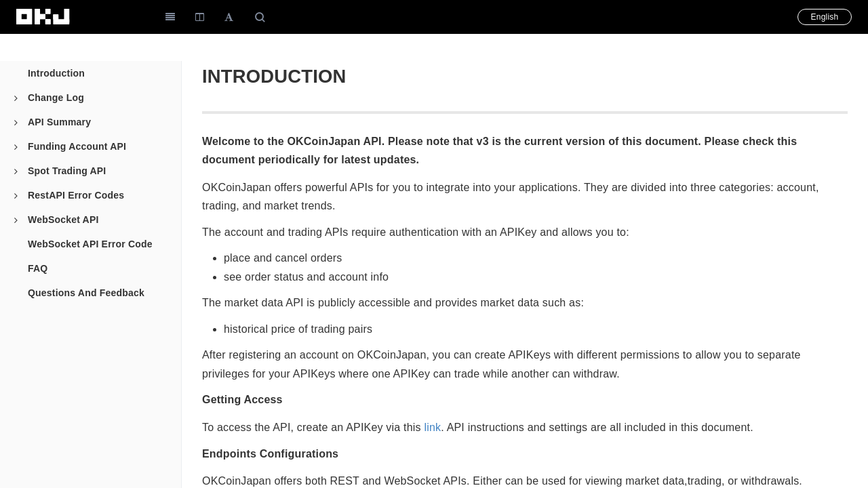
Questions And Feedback (86, 293)
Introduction (56, 73)
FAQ (38, 268)
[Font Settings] (229, 17)
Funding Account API (70, 146)
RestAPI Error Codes (69, 195)
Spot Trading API (60, 171)
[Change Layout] (200, 17)
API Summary (53, 122)
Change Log (49, 98)
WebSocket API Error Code (90, 244)
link (432, 427)
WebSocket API (57, 220)
